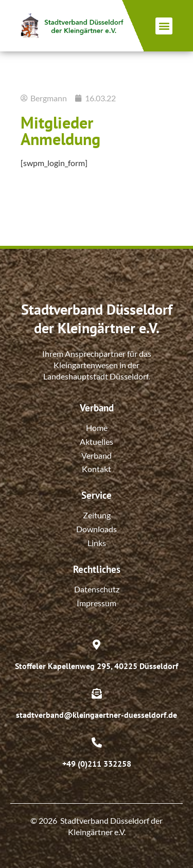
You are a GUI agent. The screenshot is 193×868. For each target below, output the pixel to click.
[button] (164, 26)
